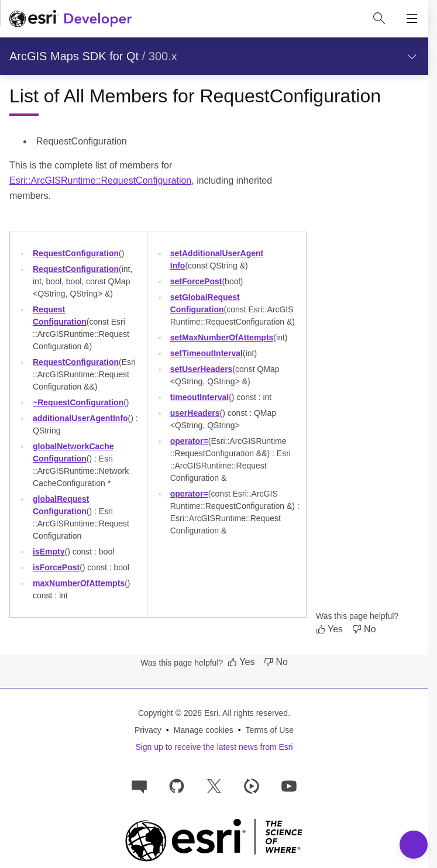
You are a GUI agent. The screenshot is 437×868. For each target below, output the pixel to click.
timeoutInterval (199, 397)
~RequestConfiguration (78, 402)
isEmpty (49, 552)
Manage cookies (204, 730)
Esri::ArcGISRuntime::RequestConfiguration (100, 180)
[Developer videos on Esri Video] (252, 785)
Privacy (148, 730)
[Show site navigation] (412, 19)
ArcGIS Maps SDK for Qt (74, 56)
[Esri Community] (139, 785)
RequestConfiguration (76, 253)
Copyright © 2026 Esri (178, 713)
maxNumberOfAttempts (79, 583)
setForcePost (196, 281)
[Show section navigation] (412, 56)
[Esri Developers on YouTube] (289, 785)
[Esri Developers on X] (214, 785)
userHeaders (195, 413)
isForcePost (56, 567)
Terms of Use (270, 730)
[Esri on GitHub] (177, 785)
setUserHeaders (202, 369)
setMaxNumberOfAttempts (222, 337)
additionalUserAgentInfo (80, 418)
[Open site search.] (379, 19)
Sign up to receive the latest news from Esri (214, 747)
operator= (189, 441)
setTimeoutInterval (207, 353)
